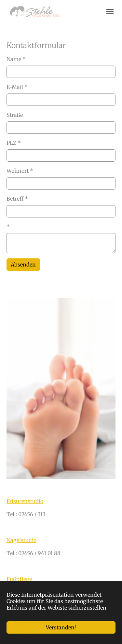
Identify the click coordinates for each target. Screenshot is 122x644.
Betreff (17, 199)
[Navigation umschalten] (110, 11)
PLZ (14, 143)
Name (16, 59)
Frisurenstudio (25, 501)
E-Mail (17, 87)
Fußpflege (19, 579)
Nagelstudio (21, 540)
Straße (15, 115)
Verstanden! (61, 627)
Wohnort (20, 171)
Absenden (23, 265)
